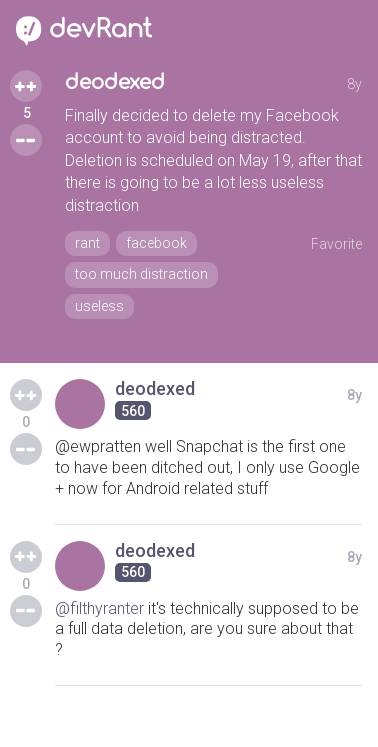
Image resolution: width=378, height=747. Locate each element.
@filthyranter (99, 608)
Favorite (336, 244)
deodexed (115, 82)
